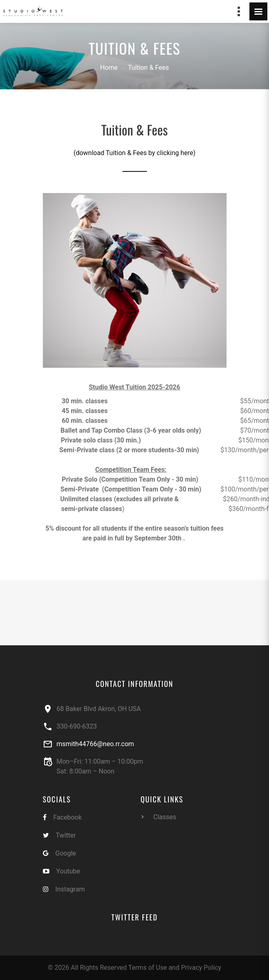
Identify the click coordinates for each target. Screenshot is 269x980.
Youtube (68, 871)
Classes (165, 817)
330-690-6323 (77, 726)
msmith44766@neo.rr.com (96, 744)
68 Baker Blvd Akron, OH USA (99, 709)
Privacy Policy (201, 968)
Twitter (66, 835)
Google (66, 853)
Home (109, 68)
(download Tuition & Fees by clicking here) (134, 153)
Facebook (68, 817)
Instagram (70, 889)
